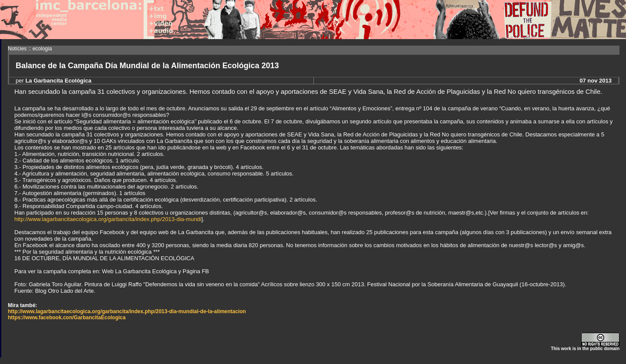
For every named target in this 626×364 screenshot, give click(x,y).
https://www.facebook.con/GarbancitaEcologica (67, 318)
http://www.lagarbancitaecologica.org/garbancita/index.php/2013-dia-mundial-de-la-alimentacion (127, 311)
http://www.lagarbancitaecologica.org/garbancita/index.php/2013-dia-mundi (108, 219)
